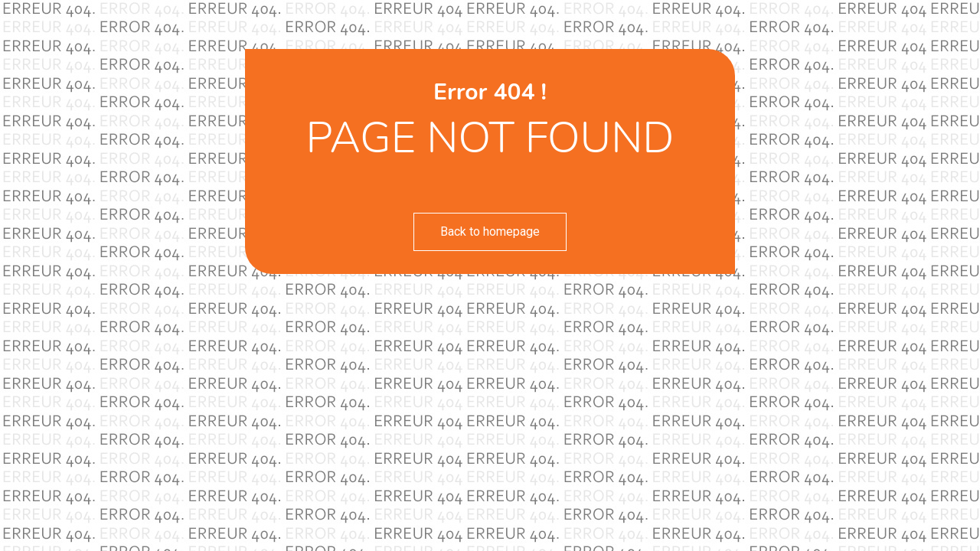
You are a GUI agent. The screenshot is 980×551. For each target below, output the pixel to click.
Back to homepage (490, 231)
